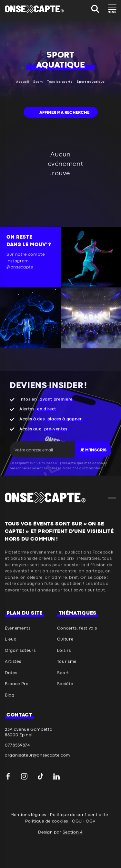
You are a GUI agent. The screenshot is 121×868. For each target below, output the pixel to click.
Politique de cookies (47, 829)
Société (65, 692)
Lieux (10, 647)
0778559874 (18, 753)
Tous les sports (60, 82)
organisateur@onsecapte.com (37, 763)
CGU (77, 829)
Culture (65, 647)
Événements (18, 636)
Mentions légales (28, 823)
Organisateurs (20, 658)
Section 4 (73, 840)
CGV (91, 829)
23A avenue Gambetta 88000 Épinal (29, 740)
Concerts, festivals (77, 636)
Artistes (13, 669)
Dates (11, 680)
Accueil (23, 82)
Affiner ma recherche (64, 113)
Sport (38, 82)
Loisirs (64, 658)
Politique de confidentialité (79, 823)
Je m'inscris (93, 458)
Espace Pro (17, 692)
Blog (10, 703)
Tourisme (67, 669)
